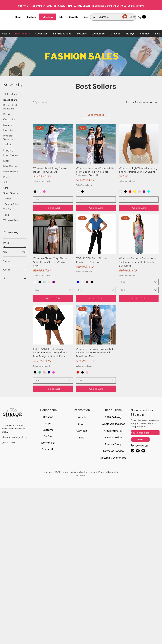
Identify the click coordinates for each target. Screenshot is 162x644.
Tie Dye (48, 436)
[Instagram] (133, 451)
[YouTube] (143, 451)
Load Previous (96, 115)
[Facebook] (138, 451)
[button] (142, 17)
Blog (82, 438)
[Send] (140, 440)
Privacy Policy (113, 444)
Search (82, 417)
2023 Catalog (113, 417)
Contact (82, 431)
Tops (48, 423)
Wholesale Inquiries (113, 424)
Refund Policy (113, 437)
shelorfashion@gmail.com (15, 437)
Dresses (48, 417)
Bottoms (48, 430)
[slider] (4, 247)
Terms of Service (113, 451)
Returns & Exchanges (113, 458)
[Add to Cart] (53, 208)
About (82, 424)
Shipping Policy (113, 431)
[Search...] (114, 17)
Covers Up (48, 449)
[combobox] (53, 200)
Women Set (48, 443)
